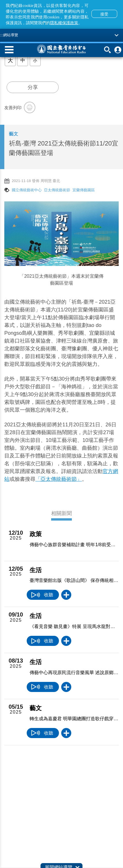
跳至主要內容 (0, 0)
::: (2, 35)
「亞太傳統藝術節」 (59, 479)
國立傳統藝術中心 (27, 190)
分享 (33, 87)
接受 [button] (104, 14)
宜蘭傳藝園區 (84, 190)
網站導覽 (11, 35)
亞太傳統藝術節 (57, 190)
